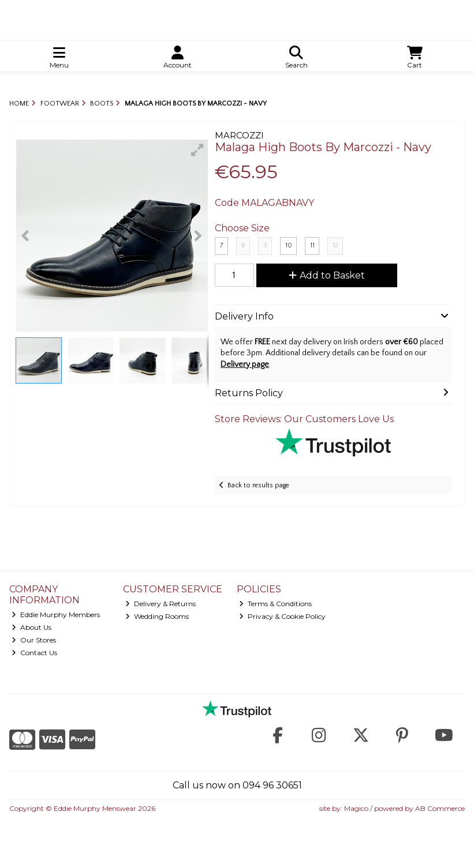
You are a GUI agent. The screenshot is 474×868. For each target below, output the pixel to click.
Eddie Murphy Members (56, 615)
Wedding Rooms (157, 616)
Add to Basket (327, 275)
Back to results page (258, 485)
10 (289, 245)
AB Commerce (440, 808)
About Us (31, 627)
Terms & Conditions (275, 604)
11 (312, 245)
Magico (356, 808)
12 (335, 245)
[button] (197, 150)
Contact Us (34, 653)
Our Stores (34, 640)
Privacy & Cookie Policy (282, 616)
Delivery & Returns (161, 604)
